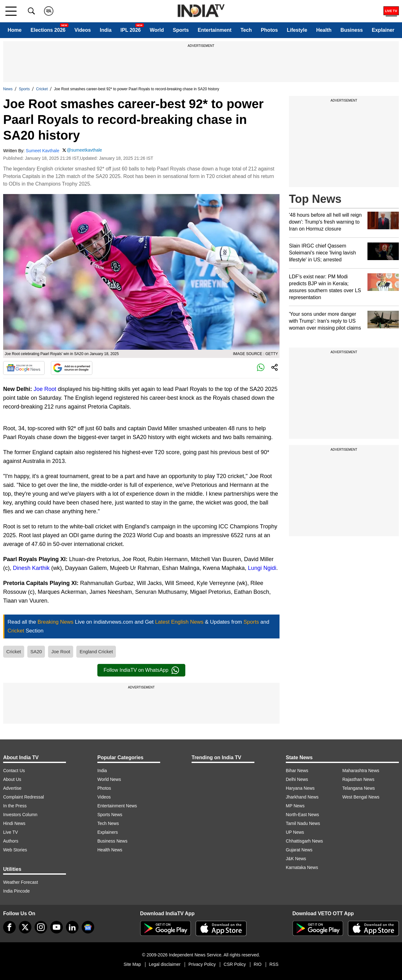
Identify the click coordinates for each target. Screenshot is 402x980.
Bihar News (297, 771)
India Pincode (16, 891)
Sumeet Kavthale (43, 151)
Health (324, 30)
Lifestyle (297, 30)
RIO (258, 964)
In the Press (15, 806)
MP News (295, 806)
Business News (112, 841)
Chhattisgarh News (304, 841)
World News (109, 779)
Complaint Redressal (24, 797)
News (8, 89)
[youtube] (57, 927)
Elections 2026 (48, 30)
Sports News (110, 815)
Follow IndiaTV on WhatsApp (141, 670)
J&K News (296, 859)
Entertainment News (117, 806)
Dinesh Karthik (31, 568)
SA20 (36, 651)
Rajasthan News (358, 779)
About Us (12, 779)
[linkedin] (72, 927)
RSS (274, 964)
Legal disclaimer (165, 964)
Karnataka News (302, 867)
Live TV (11, 832)
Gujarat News (299, 850)
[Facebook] (9, 927)
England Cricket (96, 651)
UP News (295, 832)
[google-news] (88, 927)
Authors (11, 841)
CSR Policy (235, 964)
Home (14, 30)
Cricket (42, 89)
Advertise (12, 788)
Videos (83, 30)
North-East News (302, 815)
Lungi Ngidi (262, 568)
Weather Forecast (21, 882)
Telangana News (359, 788)
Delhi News (297, 779)
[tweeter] (25, 927)
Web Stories (15, 850)
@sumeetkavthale (84, 150)
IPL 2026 (131, 30)
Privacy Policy (202, 964)
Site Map (132, 964)
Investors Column (20, 815)
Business (352, 30)
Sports (181, 30)
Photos (269, 30)
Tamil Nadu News (303, 823)
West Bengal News (361, 797)
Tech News (108, 823)
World (157, 30)
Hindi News (14, 823)
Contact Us (14, 771)
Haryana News (300, 788)
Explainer (383, 30)
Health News (110, 850)
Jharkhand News (302, 797)
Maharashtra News (361, 771)
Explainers (108, 832)
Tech (246, 30)
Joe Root (45, 389)
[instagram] (41, 927)
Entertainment (215, 30)
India (106, 30)
